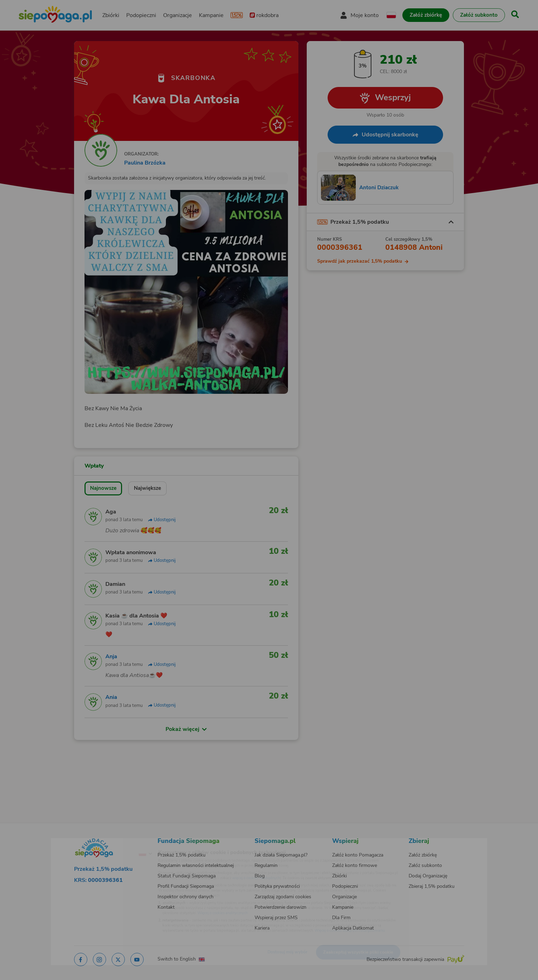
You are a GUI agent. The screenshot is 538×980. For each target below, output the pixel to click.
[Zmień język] (117, 843)
